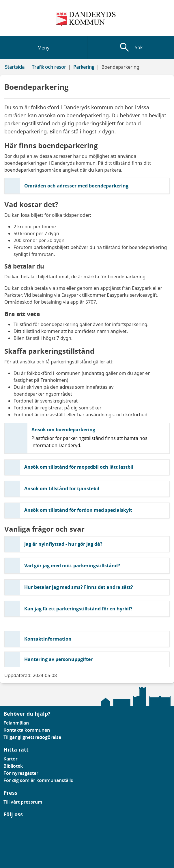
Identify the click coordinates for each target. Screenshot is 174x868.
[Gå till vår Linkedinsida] (8, 825)
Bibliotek (13, 766)
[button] (87, 186)
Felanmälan (16, 723)
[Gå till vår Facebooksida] (4, 825)
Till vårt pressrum (23, 802)
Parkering (84, 67)
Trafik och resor (49, 67)
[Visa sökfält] (131, 47)
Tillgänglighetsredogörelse (32, 737)
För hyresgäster (21, 773)
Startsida (15, 67)
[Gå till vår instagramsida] (12, 825)
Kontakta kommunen (27, 730)
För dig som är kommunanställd (39, 780)
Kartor (11, 759)
